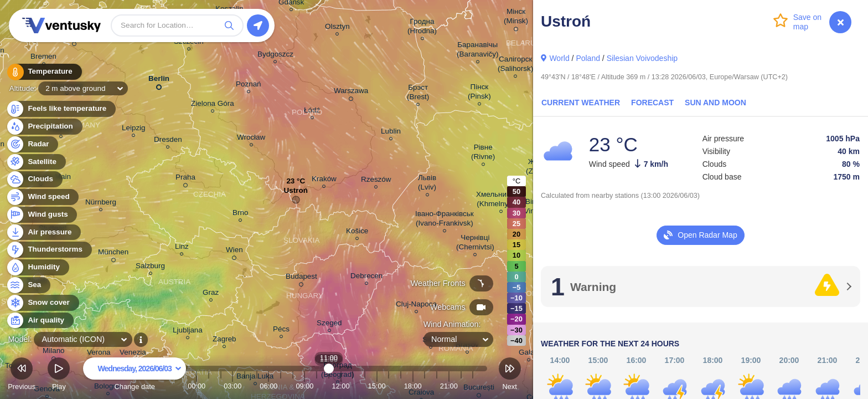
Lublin (391, 133)
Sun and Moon (715, 103)
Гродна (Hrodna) (422, 28)
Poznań (249, 86)
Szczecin (189, 43)
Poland (588, 58)
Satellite (36, 162)
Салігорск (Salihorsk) (515, 65)
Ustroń (296, 193)
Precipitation (44, 127)
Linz (182, 248)
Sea (28, 285)
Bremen (43, 58)
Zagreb (224, 341)
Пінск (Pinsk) (479, 93)
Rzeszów (376, 181)
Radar (32, 144)
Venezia (133, 354)
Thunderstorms (49, 250)
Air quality (40, 321)
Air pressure (43, 232)
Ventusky (60, 25)
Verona (99, 354)
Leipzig (134, 129)
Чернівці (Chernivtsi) (475, 244)
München (113, 254)
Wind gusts (42, 215)
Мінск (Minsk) (516, 18)
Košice (357, 232)
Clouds (34, 179)
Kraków (324, 180)
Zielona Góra (213, 105)
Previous (22, 375)
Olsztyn (337, 28)
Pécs (281, 331)
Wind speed (42, 197)
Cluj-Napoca (416, 306)
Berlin (159, 81)
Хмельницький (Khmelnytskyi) (501, 201)
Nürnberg (101, 204)
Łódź (312, 112)
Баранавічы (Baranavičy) (477, 51)
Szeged (329, 324)
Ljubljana (188, 332)
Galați (528, 354)
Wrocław (251, 139)
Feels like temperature (61, 109)
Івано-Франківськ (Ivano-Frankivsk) (445, 220)
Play (59, 375)
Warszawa (351, 93)
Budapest (301, 278)
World (559, 58)
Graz (211, 294)
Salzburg (150, 267)
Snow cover (42, 303)
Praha (185, 179)
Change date (135, 375)
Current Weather (581, 103)
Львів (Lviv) (427, 184)
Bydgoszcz (275, 56)
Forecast (652, 103)
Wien (234, 252)
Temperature (44, 72)
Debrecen (366, 277)
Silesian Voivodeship (642, 58)
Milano (54, 352)
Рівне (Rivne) (483, 154)
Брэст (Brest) (418, 94)
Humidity (37, 267)
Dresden (168, 141)
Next (510, 375)
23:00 (473, 386)
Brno (240, 214)
